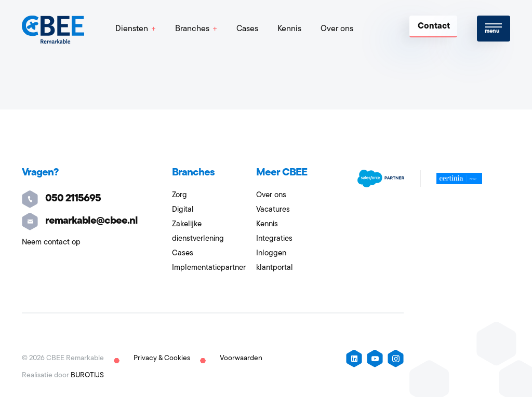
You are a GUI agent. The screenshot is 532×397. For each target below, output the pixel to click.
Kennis (289, 29)
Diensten (132, 29)
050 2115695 (61, 199)
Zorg (179, 195)
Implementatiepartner (209, 268)
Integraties (274, 239)
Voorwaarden (241, 358)
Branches (192, 29)
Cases (247, 29)
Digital (183, 210)
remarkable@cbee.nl (80, 221)
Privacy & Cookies (162, 358)
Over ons (337, 29)
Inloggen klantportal (275, 261)
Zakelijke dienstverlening (198, 232)
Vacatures (273, 210)
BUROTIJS (87, 375)
